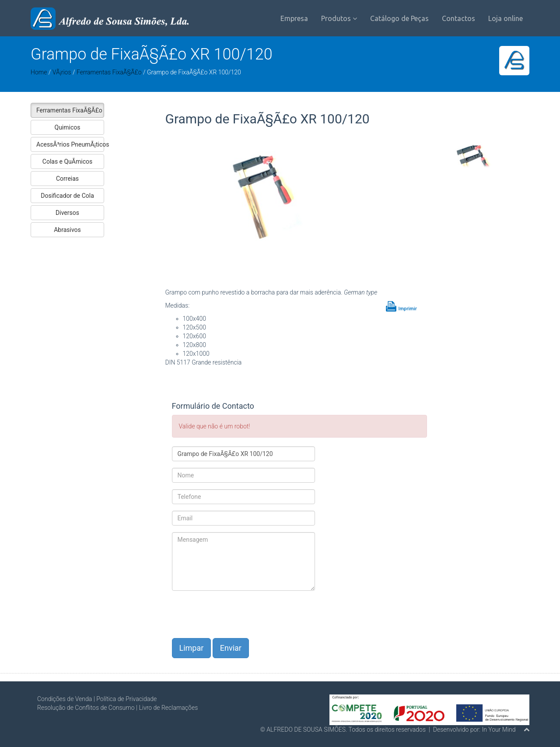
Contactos (458, 18)
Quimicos (68, 127)
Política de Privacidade (126, 699)
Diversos (67, 213)
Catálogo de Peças (399, 18)
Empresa (294, 18)
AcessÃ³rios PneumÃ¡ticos (70, 144)
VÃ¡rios (62, 72)
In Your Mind (499, 729)
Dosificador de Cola (67, 196)
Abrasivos (67, 230)
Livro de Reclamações (168, 708)
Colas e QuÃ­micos (67, 161)
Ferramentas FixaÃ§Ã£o (109, 72)
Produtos (339, 18)
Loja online (506, 18)
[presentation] (238, 614)
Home (39, 72)
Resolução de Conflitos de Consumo (86, 708)
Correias (67, 179)
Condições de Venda (65, 699)
